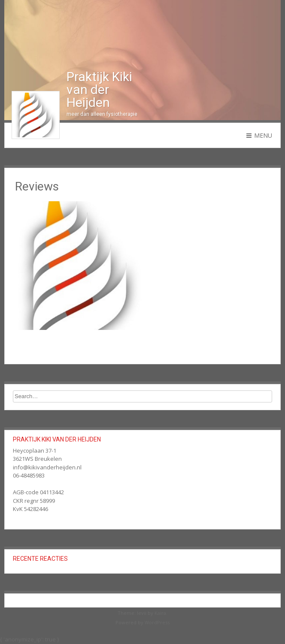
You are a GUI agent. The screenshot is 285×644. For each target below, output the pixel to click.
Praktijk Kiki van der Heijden (99, 89)
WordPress (157, 622)
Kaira (160, 613)
